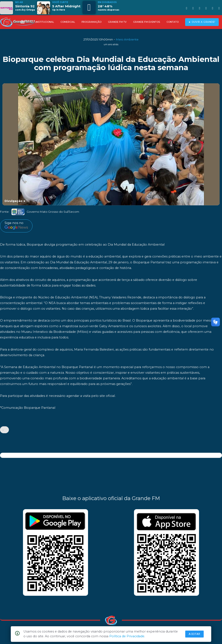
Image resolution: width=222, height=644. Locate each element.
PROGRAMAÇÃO (91, 22)
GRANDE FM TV (117, 22)
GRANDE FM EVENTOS (147, 22)
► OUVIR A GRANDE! (202, 22)
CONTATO (173, 22)
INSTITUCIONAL (45, 22)
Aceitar (194, 634)
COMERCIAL (68, 22)
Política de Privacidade (127, 636)
